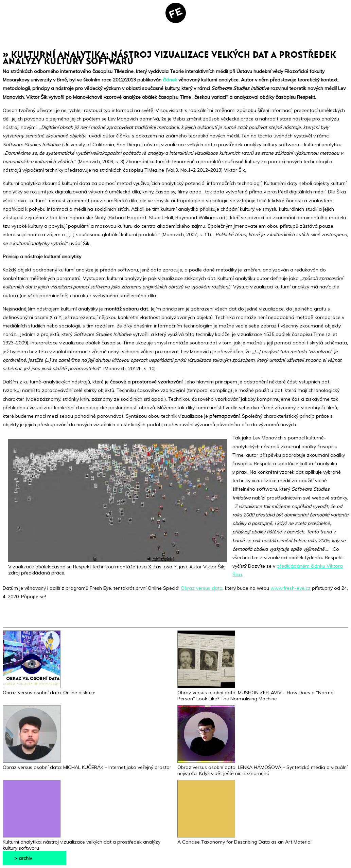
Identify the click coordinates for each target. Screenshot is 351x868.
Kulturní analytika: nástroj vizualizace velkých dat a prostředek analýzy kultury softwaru (82, 842)
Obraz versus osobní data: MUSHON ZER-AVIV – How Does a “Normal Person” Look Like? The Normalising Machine (256, 693)
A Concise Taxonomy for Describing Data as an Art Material (244, 839)
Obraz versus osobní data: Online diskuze (49, 690)
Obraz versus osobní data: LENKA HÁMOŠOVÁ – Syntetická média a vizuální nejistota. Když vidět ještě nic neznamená (262, 767)
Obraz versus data (202, 588)
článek (170, 80)
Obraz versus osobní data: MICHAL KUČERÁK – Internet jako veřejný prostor (87, 764)
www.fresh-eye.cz (291, 588)
